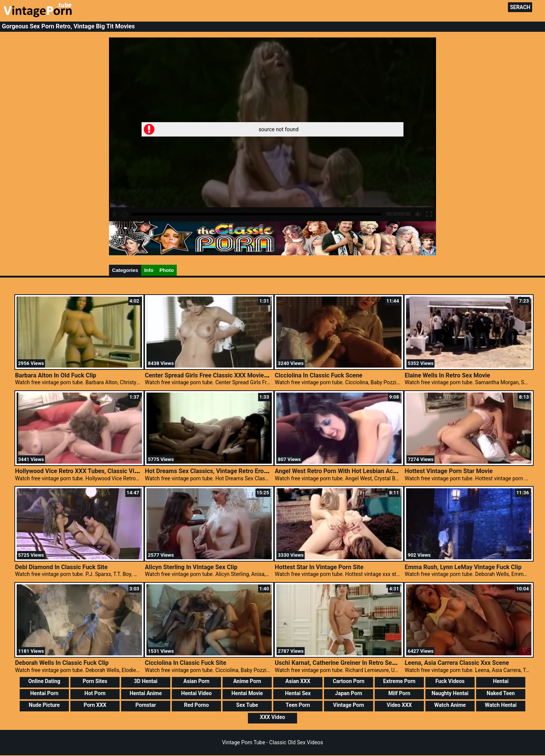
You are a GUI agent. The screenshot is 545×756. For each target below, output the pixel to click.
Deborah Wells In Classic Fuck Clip (62, 663)
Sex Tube (247, 705)
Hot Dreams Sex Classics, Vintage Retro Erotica (209, 471)
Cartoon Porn (349, 681)
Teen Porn (298, 705)
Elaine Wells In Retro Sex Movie (447, 375)
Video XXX (399, 705)
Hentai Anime (146, 693)
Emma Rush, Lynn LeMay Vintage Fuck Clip (463, 567)
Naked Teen (501, 693)
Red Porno (196, 705)
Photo (167, 270)
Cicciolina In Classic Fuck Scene (318, 375)
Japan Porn (349, 693)
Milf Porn (399, 693)
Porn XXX (95, 705)
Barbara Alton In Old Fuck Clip (56, 375)
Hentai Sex (298, 693)
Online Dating (44, 681)
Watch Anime (450, 705)
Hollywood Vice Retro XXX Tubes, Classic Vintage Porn (90, 471)
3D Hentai (146, 681)
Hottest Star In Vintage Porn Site (319, 567)
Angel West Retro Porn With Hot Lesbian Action (339, 471)
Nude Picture (44, 705)
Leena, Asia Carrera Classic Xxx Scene (457, 663)
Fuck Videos (450, 681)
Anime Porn (247, 681)
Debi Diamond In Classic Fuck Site (62, 567)
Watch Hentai (501, 705)
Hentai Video (197, 693)
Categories (125, 270)
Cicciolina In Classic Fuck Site (186, 663)
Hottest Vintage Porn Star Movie (448, 471)
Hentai (501, 681)
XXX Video (272, 717)
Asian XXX (298, 681)
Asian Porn (197, 681)
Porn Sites (95, 681)
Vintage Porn (349, 705)
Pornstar (146, 705)
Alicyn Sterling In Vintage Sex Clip (191, 567)
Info (149, 270)
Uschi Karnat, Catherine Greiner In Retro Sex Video (343, 663)
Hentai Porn (44, 693)
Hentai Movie (247, 693)
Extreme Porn (399, 681)
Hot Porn (95, 693)
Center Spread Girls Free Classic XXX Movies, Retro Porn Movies (233, 375)
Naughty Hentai (450, 693)
